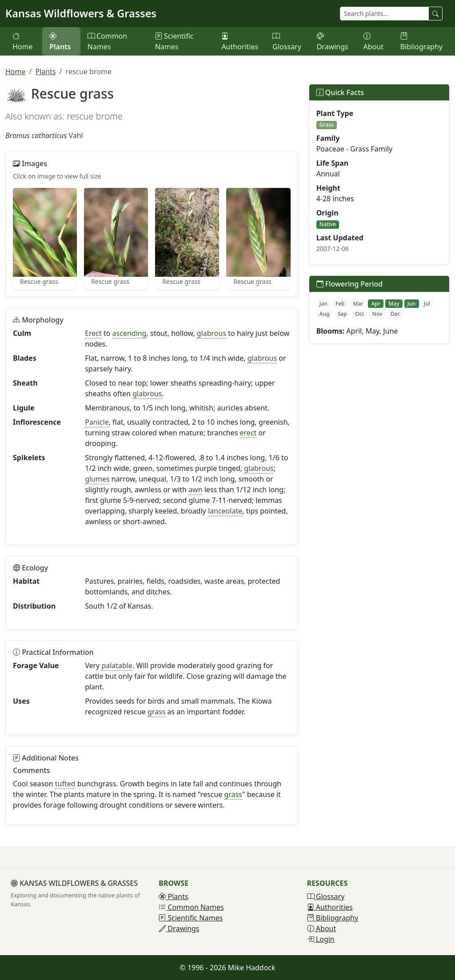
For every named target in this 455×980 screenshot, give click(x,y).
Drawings (333, 41)
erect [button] (248, 433)
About (373, 41)
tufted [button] (65, 784)
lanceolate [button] (225, 511)
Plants (60, 41)
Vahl (76, 135)
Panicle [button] (97, 422)
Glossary (287, 41)
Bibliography (421, 41)
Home (23, 41)
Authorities (240, 41)
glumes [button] (97, 479)
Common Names (107, 41)
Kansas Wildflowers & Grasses (81, 13)
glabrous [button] (212, 333)
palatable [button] (117, 665)
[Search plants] (384, 14)
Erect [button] (93, 333)
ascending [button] (130, 333)
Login (321, 939)
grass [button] (156, 712)
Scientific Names (174, 41)
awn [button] (195, 490)
